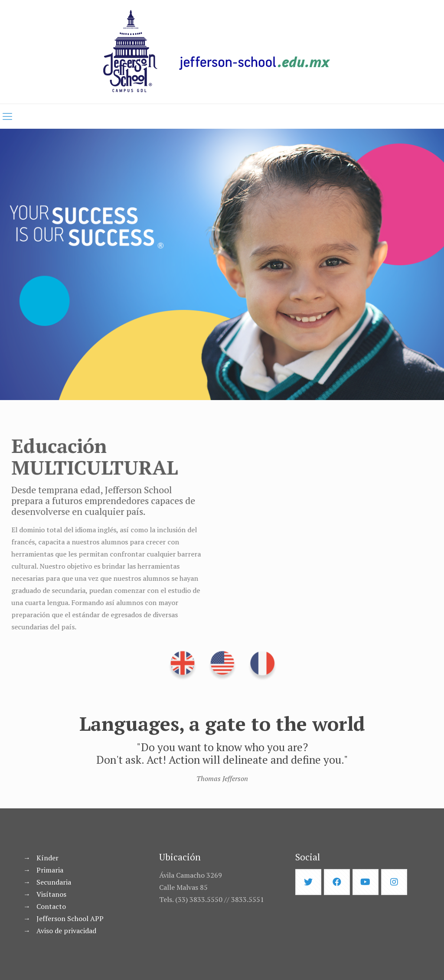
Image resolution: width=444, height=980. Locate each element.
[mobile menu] (7, 116)
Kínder (47, 858)
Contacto (51, 906)
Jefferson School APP (70, 918)
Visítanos (51, 894)
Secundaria (54, 882)
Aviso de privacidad (66, 931)
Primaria (50, 870)
